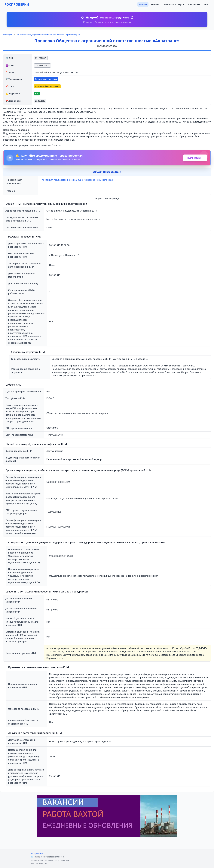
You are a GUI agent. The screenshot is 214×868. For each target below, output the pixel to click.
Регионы (155, 4)
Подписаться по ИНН (198, 4)
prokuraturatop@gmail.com (52, 857)
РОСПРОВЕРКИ (17, 4)
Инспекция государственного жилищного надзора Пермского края (49, 35)
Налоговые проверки (174, 4)
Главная (143, 4)
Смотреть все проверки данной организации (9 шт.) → (32, 145)
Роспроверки (37, 853)
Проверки (8, 35)
